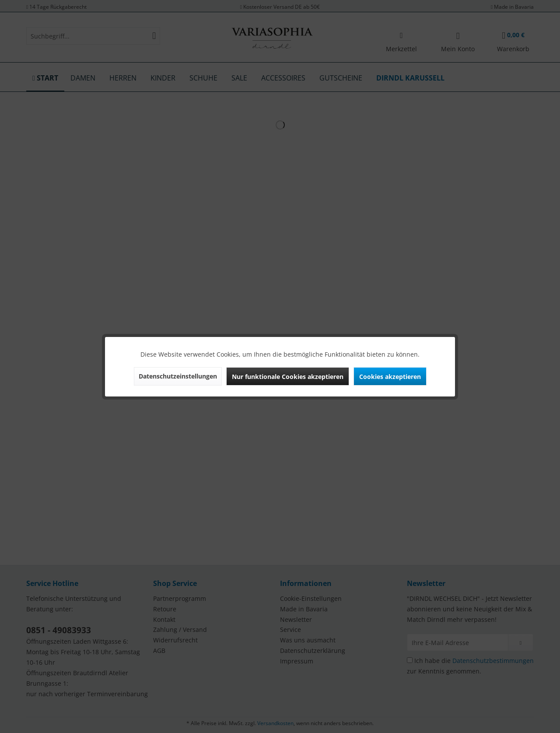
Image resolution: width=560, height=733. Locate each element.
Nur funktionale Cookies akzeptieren (288, 377)
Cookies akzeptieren (390, 377)
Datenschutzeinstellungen (178, 376)
